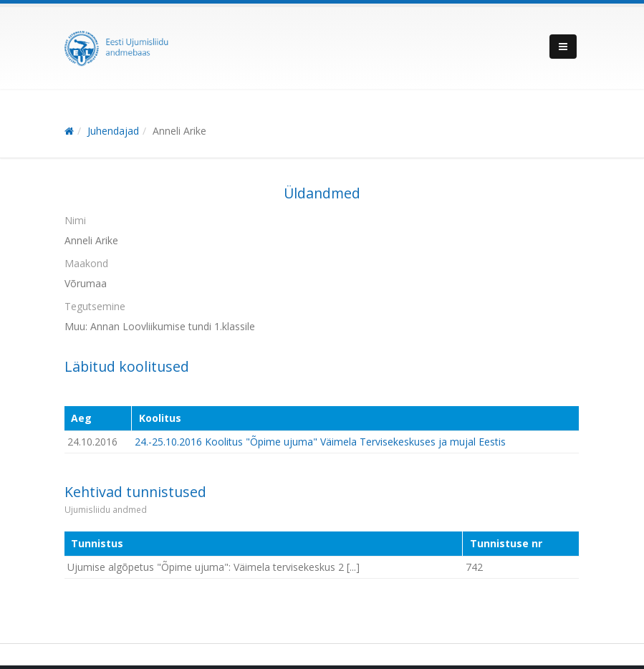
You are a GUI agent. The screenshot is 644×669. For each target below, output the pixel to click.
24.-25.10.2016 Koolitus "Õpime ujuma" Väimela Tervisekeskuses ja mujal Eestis (320, 442)
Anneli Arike (179, 131)
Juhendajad (113, 131)
